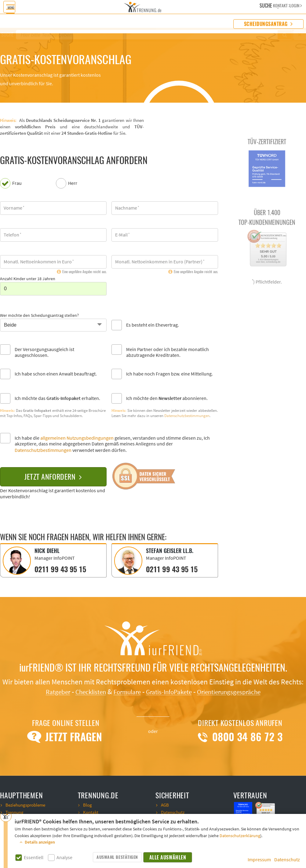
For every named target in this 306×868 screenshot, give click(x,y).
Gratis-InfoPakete (171, 691)
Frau (17, 183)
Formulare (123, 691)
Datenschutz (287, 860)
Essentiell (34, 858)
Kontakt (91, 811)
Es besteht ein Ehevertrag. (153, 325)
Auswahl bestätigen (117, 857)
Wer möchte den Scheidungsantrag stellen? (39, 316)
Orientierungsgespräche (239, 691)
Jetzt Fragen (66, 736)
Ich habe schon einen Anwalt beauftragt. (56, 374)
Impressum (259, 860)
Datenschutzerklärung (240, 836)
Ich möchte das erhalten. (57, 399)
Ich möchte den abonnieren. (167, 399)
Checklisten (82, 691)
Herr (73, 183)
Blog (88, 804)
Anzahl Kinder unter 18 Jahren (28, 279)
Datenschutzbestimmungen (187, 416)
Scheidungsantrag (268, 24)
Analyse (64, 858)
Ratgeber (45, 691)
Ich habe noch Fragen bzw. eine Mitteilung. (169, 374)
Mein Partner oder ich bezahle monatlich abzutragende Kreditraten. (168, 353)
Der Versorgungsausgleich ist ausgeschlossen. (44, 353)
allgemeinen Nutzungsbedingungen (77, 438)
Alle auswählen (168, 857)
